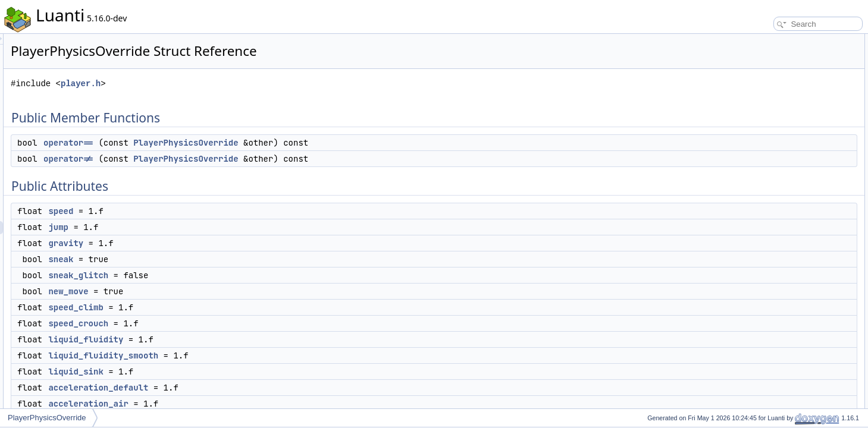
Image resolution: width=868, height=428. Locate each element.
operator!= (217, 159)
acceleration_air (237, 404)
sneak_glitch (227, 275)
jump (207, 227)
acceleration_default (247, 388)
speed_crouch (227, 323)
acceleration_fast (772, 276)
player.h (229, 84)
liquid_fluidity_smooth (252, 355)
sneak (209, 259)
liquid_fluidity (234, 339)
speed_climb (224, 307)
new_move (217, 291)
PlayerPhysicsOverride (334, 143)
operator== (217, 143)
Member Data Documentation (782, 341)
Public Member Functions (775, 40)
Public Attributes (761, 80)
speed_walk (764, 289)
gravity (214, 243)
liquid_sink (224, 372)
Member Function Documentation (788, 302)
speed (209, 211)
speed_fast (762, 263)
